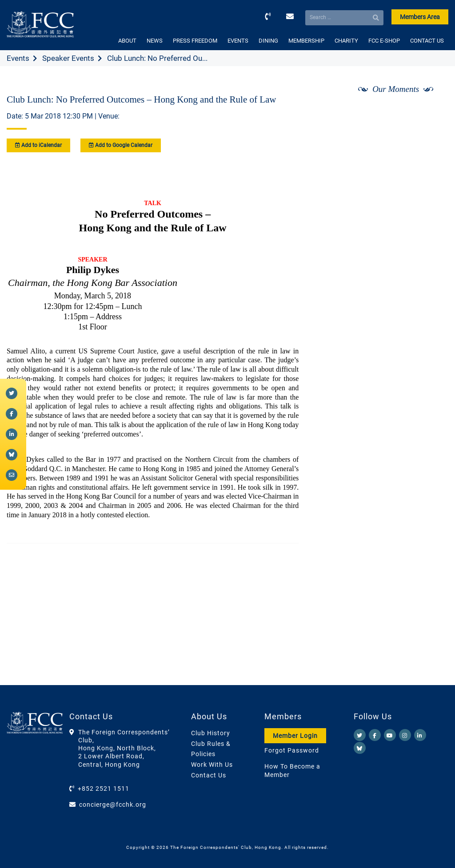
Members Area (420, 17)
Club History (211, 733)
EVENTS (238, 41)
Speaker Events (68, 58)
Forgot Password (292, 750)
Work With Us (212, 765)
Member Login (295, 736)
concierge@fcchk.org (113, 805)
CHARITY (346, 41)
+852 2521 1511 (104, 789)
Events (18, 58)
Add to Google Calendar (121, 145)
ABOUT (127, 41)
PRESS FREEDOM (195, 41)
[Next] (432, 112)
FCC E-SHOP (384, 41)
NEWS (155, 41)
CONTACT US (427, 41)
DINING (268, 41)
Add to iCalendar (38, 145)
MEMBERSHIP (306, 41)
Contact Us (209, 775)
